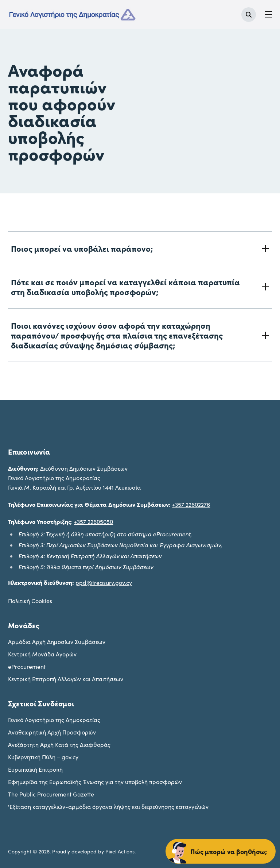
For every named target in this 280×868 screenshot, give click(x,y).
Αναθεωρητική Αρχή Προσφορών (52, 732)
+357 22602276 (191, 504)
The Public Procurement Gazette (51, 794)
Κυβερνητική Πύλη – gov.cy (43, 757)
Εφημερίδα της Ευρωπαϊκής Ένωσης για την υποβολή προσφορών (95, 782)
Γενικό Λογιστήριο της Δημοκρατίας (54, 720)
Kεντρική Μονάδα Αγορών (42, 654)
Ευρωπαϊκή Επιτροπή (35, 769)
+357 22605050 (94, 522)
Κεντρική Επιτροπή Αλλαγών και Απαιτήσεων (66, 679)
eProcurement (27, 666)
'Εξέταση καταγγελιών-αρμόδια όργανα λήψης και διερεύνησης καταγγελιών (108, 807)
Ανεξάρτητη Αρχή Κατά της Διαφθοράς (59, 744)
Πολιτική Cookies (30, 601)
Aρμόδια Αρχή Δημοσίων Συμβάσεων (57, 642)
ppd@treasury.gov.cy (104, 582)
